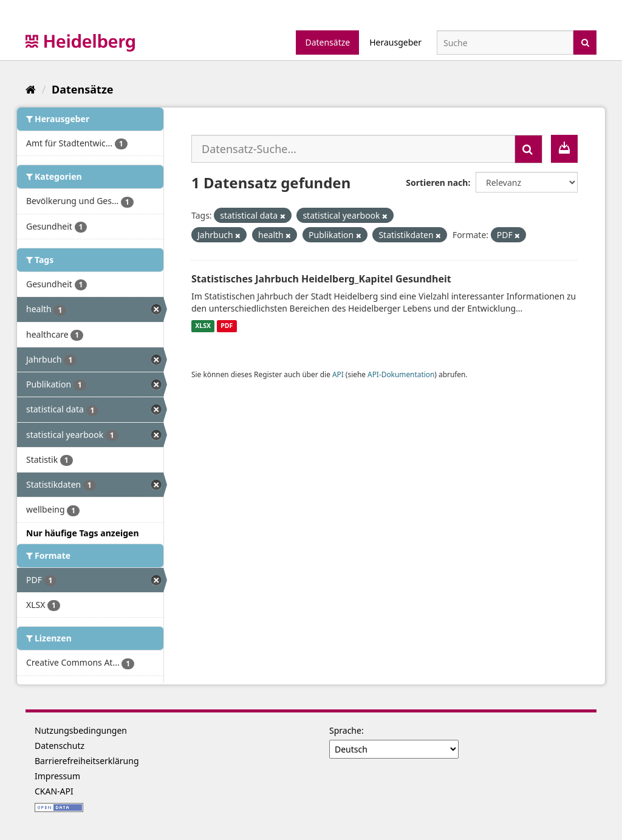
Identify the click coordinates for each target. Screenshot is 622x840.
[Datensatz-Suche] (505, 43)
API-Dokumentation (401, 374)
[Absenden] (585, 42)
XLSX (203, 326)
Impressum (57, 776)
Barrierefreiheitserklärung (87, 761)
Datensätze (327, 42)
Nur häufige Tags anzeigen (83, 533)
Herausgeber (395, 42)
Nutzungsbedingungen (81, 730)
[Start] (31, 89)
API (338, 374)
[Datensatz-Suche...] (353, 149)
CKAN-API (54, 791)
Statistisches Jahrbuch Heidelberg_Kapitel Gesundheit (321, 279)
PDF (227, 326)
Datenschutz (60, 746)
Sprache (345, 730)
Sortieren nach (437, 183)
